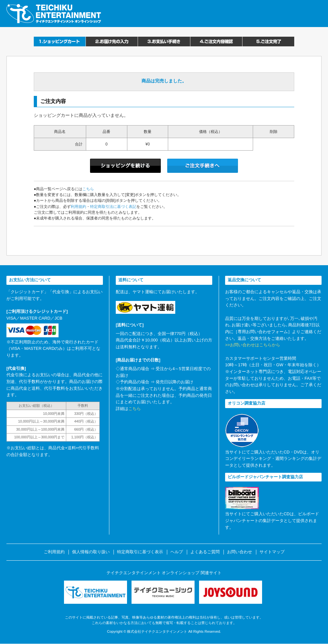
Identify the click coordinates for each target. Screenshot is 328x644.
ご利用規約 (54, 552)
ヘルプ (177, 552)
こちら (88, 189)
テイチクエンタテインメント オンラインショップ (54, 14)
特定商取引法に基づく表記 (113, 207)
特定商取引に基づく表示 (140, 552)
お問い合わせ (240, 552)
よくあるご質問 (205, 552)
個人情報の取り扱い (91, 552)
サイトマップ (272, 552)
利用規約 (78, 207)
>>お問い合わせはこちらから (253, 345)
